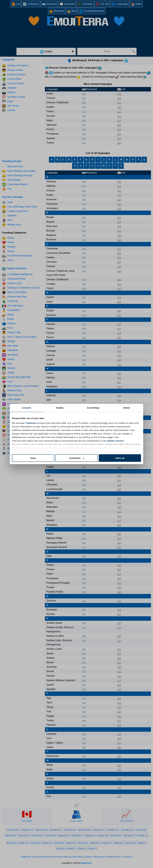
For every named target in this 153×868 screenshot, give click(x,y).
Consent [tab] (26, 408)
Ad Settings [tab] (93, 408)
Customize (77, 458)
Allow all (120, 458)
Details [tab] (60, 408)
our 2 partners (29, 423)
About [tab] (127, 408)
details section (115, 441)
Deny (33, 458)
